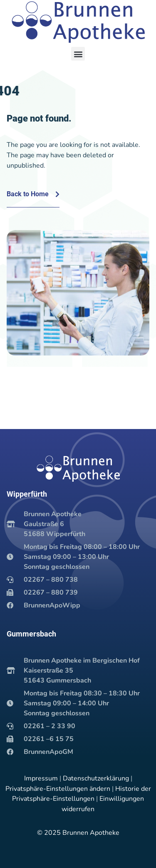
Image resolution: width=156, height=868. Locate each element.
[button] (78, 54)
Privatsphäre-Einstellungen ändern (58, 789)
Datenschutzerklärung (96, 778)
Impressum (41, 778)
